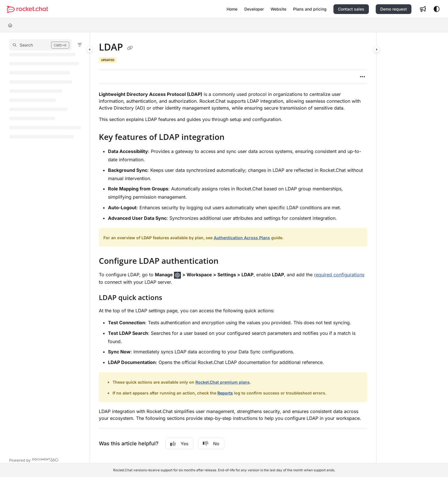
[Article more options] (363, 77)
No (211, 444)
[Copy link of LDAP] (130, 48)
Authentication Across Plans (242, 238)
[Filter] (80, 45)
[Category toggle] (90, 49)
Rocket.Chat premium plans (223, 382)
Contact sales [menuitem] (351, 9)
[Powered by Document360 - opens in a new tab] (34, 460)
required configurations (339, 275)
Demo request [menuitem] (394, 9)
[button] (27, 9)
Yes (179, 444)
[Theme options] (437, 9)
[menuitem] (232, 9)
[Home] (10, 25)
